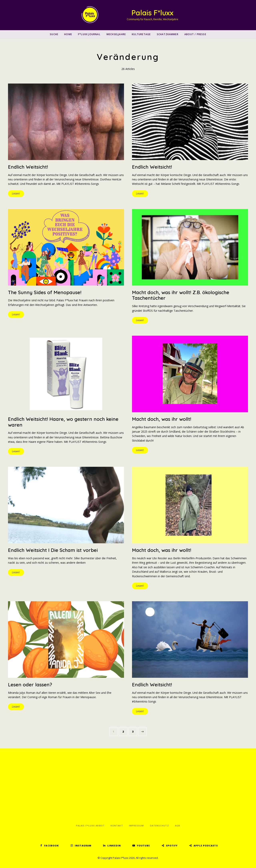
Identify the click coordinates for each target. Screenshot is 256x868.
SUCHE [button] (54, 34)
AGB (177, 826)
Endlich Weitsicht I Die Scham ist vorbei (53, 550)
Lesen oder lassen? (30, 685)
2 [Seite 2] (125, 731)
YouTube (143, 846)
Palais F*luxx (152, 13)
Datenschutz (159, 826)
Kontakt (117, 826)
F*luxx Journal (89, 34)
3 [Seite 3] (134, 731)
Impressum (136, 826)
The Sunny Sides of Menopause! (45, 292)
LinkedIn (114, 846)
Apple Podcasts (206, 846)
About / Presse (195, 34)
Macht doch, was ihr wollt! (162, 419)
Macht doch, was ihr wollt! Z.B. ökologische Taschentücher (181, 295)
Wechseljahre (116, 34)
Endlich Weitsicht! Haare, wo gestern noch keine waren (63, 422)
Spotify (172, 846)
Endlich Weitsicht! (28, 167)
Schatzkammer (168, 34)
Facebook (51, 846)
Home (68, 34)
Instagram (83, 846)
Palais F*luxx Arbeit (90, 826)
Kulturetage (141, 34)
